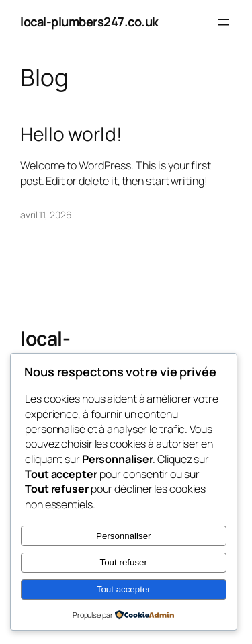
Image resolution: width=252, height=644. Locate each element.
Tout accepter (124, 589)
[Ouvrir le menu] (224, 22)
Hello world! (71, 134)
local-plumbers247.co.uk (89, 22)
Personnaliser (124, 536)
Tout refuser (124, 562)
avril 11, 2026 (46, 215)
